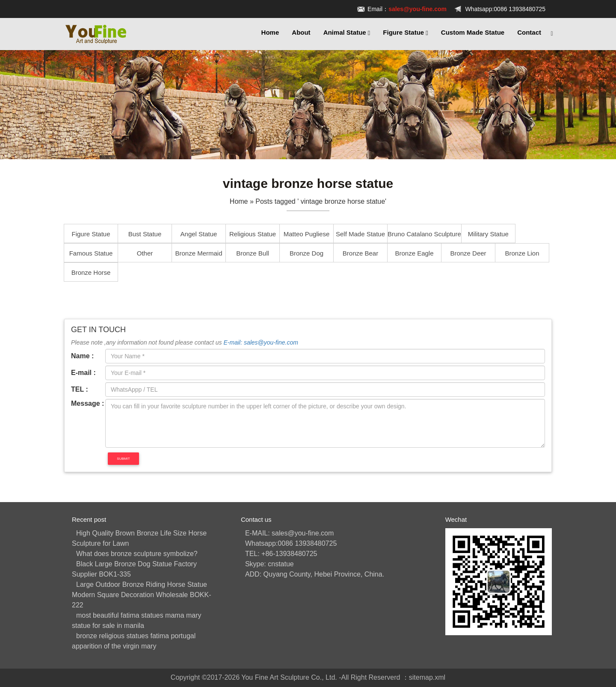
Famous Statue (91, 253)
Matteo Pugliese (307, 234)
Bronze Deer (468, 253)
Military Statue (488, 234)
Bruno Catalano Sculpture (424, 234)
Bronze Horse (91, 272)
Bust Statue (145, 234)
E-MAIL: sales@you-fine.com (289, 533)
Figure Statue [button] (406, 33)
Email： (407, 9)
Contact (529, 32)
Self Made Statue (360, 234)
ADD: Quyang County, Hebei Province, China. (315, 574)
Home (270, 32)
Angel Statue (199, 234)
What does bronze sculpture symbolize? (137, 554)
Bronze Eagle (414, 253)
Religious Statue (253, 234)
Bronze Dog (307, 253)
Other (145, 253)
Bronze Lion (522, 253)
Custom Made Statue (473, 32)
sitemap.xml (427, 677)
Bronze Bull (253, 253)
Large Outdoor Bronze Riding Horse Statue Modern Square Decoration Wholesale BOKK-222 (142, 595)
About (301, 32)
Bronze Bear (360, 253)
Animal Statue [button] (347, 33)
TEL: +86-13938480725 (281, 554)
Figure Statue (91, 234)
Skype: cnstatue (269, 564)
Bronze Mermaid (198, 253)
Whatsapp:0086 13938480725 (505, 9)
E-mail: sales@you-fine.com (261, 342)
